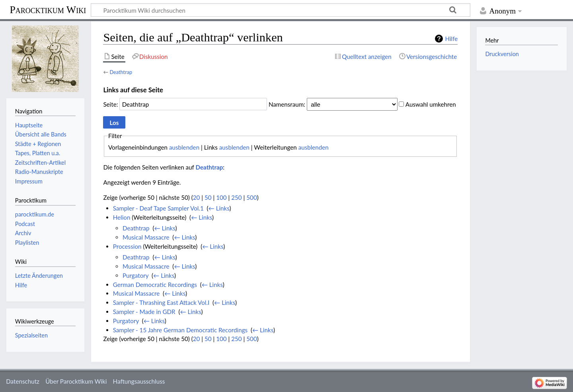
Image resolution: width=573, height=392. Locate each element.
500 (251, 197)
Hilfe (451, 39)
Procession (127, 246)
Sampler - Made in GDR (144, 312)
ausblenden (184, 147)
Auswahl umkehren (431, 104)
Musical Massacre (146, 237)
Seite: (110, 104)
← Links (219, 208)
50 (208, 197)
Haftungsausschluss (139, 381)
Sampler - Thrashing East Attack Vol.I (161, 302)
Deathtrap (121, 72)
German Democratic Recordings (155, 285)
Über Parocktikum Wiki (76, 381)
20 (197, 197)
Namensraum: (287, 104)
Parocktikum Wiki (48, 9)
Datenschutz (23, 381)
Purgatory (135, 275)
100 (221, 197)
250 (236, 197)
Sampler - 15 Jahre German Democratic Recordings (180, 330)
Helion (122, 217)
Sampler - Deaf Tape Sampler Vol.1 (158, 208)
